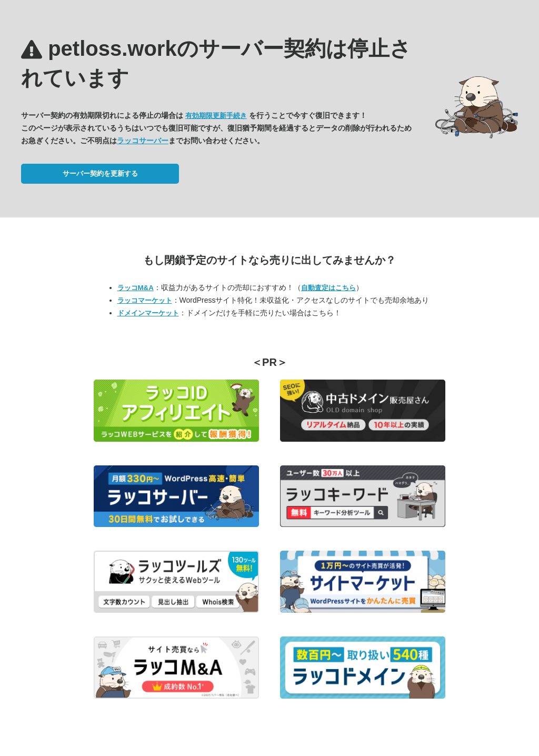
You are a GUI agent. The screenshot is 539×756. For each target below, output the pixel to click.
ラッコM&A (136, 288)
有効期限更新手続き (216, 116)
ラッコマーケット (145, 300)
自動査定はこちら (328, 288)
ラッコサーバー (143, 141)
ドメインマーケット (148, 313)
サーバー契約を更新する (100, 173)
